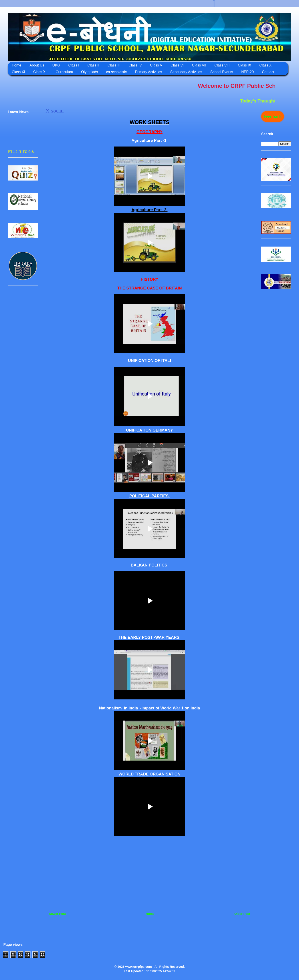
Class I (74, 65)
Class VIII (222, 65)
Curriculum (64, 72)
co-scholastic (116, 72)
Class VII (199, 65)
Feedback (273, 116)
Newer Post (57, 914)
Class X (266, 65)
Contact (268, 72)
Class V (156, 65)
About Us (37, 65)
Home (17, 65)
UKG (56, 65)
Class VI (177, 65)
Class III (114, 65)
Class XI (18, 72)
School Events (222, 72)
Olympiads (90, 72)
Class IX (245, 65)
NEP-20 (247, 72)
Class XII (40, 72)
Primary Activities (148, 72)
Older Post (242, 914)
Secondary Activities (186, 72)
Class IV (135, 65)
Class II (93, 65)
